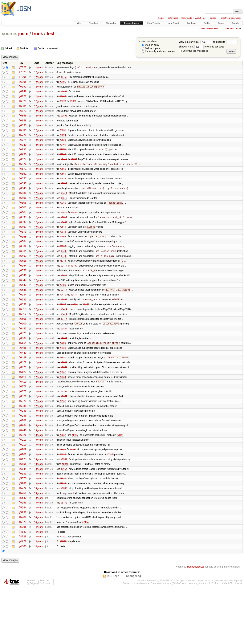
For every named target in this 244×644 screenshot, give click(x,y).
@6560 (23, 279)
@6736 (23, 165)
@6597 (23, 241)
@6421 (23, 403)
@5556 (23, 554)
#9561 (63, 187)
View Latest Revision (211, 29)
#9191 (63, 154)
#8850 (63, 393)
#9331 (64, 398)
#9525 (63, 192)
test (51, 34)
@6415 (23, 414)
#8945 (65, 511)
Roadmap (191, 23)
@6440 (23, 387)
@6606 (23, 214)
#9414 (64, 170)
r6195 (110, 500)
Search (235, 23)
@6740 (23, 154)
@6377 (23, 430)
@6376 (23, 436)
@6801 (23, 138)
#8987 (75, 479)
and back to (225, 42)
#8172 (64, 555)
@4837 (23, 587)
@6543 (23, 311)
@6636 (23, 208)
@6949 (23, 95)
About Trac (200, 18)
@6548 (23, 300)
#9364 (63, 414)
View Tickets (153, 23)
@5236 (23, 571)
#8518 (63, 533)
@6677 (23, 171)
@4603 (23, 603)
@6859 (23, 122)
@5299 (23, 565)
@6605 (23, 219)
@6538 (23, 317)
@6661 (23, 187)
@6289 (23, 452)
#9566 (74, 170)
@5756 (23, 544)
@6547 (23, 306)
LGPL (231, 640)
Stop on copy (150, 45)
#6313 (63, 284)
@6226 (23, 479)
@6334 (23, 446)
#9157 (64, 430)
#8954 (64, 517)
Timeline (93, 23)
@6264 (23, 468)
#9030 (73, 495)
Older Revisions (231, 29)
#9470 (63, 322)
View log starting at (196, 42)
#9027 (63, 500)
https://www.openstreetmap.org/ (225, 638)
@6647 (23, 198)
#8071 (63, 160)
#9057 (63, 479)
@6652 (23, 192)
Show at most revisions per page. (202, 47)
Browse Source (132, 23)
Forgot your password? (230, 18)
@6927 (23, 100)
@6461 (23, 376)
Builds (207, 23)
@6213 (23, 484)
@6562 (23, 268)
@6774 (23, 149)
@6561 (23, 273)
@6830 (23, 133)
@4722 (23, 598)
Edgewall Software (40, 640)
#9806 (73, 106)
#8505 (64, 538)
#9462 (63, 257)
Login (161, 18)
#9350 (63, 219)
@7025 (23, 73)
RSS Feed (113, 633)
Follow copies (151, 48)
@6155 (23, 511)
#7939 (63, 381)
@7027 (23, 68)
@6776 (23, 143)
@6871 (23, 116)
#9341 (64, 403)
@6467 (23, 371)
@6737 (23, 160)
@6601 (23, 230)
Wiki (79, 23)
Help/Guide (187, 18)
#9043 (63, 252)
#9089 (64, 371)
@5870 (23, 527)
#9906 (63, 84)
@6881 (23, 111)
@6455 (23, 381)
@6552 (23, 295)
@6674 (23, 176)
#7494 (85, 576)
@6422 (23, 398)
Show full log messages (194, 51)
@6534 (23, 322)
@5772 (23, 538)
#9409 (74, 289)
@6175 (23, 506)
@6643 (23, 203)
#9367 (63, 409)
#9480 (63, 311)
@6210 (23, 490)
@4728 (23, 592)
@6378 (23, 425)
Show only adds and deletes (158, 51)
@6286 (23, 457)
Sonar (221, 23)
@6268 (23, 463)
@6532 (23, 333)
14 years (38, 565)
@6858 (23, 127)
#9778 (63, 106)
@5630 (23, 549)
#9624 (63, 143)
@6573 (23, 252)
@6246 (23, 473)
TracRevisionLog (196, 624)
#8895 (63, 495)
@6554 (23, 289)
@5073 (23, 576)
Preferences (172, 18)
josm (23, 34)
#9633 (63, 149)
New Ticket (173, 23)
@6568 (23, 257)
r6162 (120, 479)
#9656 (63, 138)
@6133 (23, 522)
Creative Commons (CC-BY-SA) (167, 640)
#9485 (74, 230)
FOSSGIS (164, 638)
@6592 (23, 246)
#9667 (64, 95)
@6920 (23, 106)
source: (10, 34)
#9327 (63, 268)
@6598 (23, 235)
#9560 (63, 181)
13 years (38, 452)
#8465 (64, 79)
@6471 (23, 365)
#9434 (64, 360)
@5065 (23, 582)
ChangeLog (133, 633)
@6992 (23, 89)
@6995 (23, 84)
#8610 (63, 528)
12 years (38, 68)
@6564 (23, 262)
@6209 (23, 495)
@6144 (23, 517)
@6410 (23, 419)
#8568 (63, 165)
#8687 (63, 333)
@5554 (23, 560)
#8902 (64, 506)
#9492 (64, 241)
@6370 (23, 441)
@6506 (23, 349)
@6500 (23, 354)
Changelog (111, 23)
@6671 (23, 181)
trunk (37, 34)
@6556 (23, 284)
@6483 (23, 360)
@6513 (23, 338)
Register (213, 18)
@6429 (23, 392)
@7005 (23, 78)
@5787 (23, 533)
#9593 (64, 122)
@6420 (23, 408)
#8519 (64, 198)
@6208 (23, 501)
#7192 (63, 592)
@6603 (23, 224)
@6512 (23, 344)
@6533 (23, 327)
